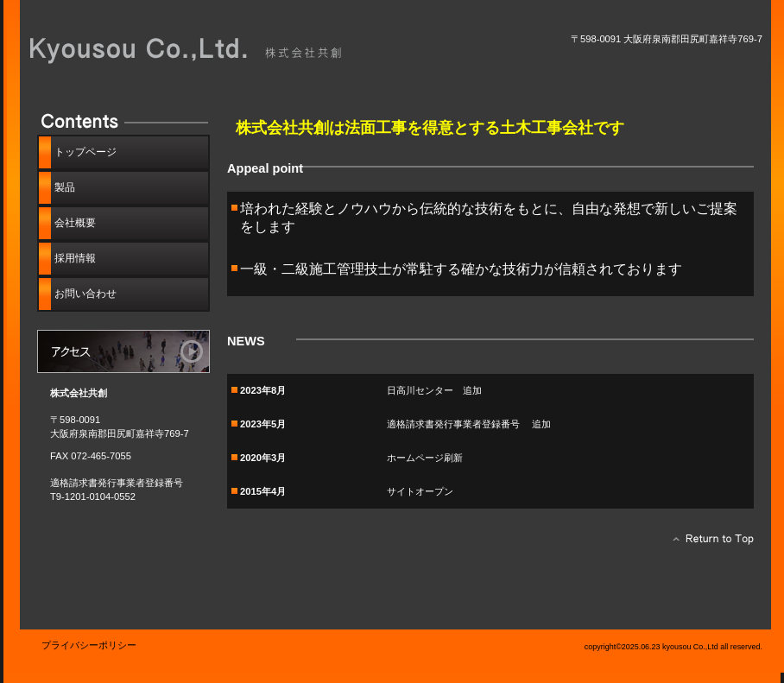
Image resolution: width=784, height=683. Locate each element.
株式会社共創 (223, 50)
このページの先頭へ (708, 543)
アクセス (123, 351)
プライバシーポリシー (89, 645)
